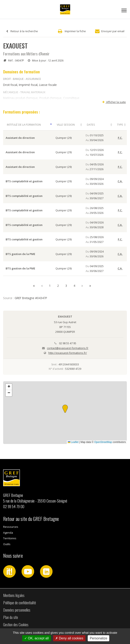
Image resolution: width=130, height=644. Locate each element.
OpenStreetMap (103, 442)
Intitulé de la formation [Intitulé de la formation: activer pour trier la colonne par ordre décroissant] (24, 125)
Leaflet (73, 442)
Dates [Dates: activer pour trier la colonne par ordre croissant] (91, 125)
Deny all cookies (69, 638)
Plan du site (11, 617)
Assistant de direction (20, 138)
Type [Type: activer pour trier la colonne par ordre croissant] (120, 125)
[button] (65, 409)
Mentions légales (14, 595)
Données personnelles (17, 610)
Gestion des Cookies (16, 625)
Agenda (8, 533)
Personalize (99, 638)
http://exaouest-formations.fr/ (68, 353)
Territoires (10, 538)
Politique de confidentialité (20, 603)
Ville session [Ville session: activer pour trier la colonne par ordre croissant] (66, 125)
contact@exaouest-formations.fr (68, 348)
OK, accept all (37, 638)
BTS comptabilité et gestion (24, 181)
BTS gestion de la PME (20, 254)
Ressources (11, 527)
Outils (7, 544)
